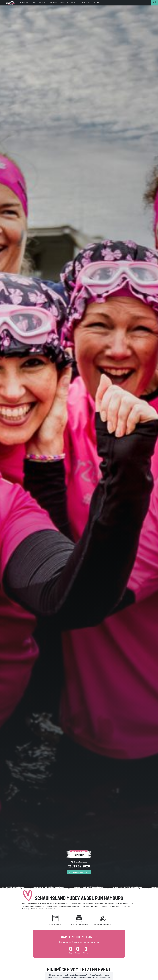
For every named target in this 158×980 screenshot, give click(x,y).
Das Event (22, 3)
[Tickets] (154, 3)
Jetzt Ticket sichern (79, 872)
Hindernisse (53, 3)
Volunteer (64, 3)
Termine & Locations (38, 3)
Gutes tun (86, 3)
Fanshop (74, 3)
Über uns (96, 3)
